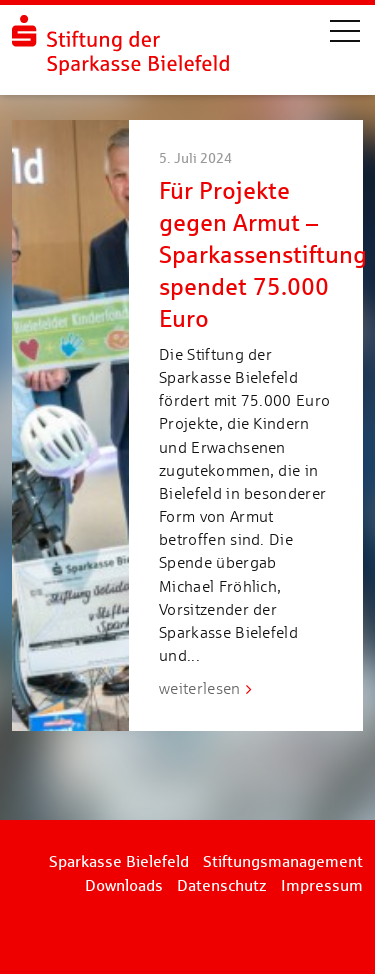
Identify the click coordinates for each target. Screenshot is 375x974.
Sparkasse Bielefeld (119, 861)
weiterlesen (200, 688)
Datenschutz (222, 885)
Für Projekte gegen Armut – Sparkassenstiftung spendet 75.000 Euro (263, 254)
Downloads (124, 885)
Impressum (322, 885)
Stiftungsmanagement (283, 861)
